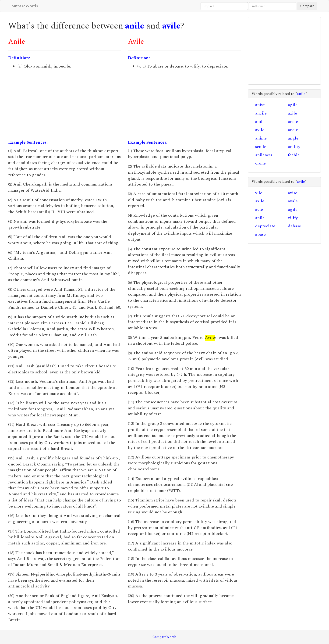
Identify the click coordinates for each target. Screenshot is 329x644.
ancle (293, 130)
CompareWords (23, 6)
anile (135, 26)
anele (293, 122)
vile (259, 193)
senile (261, 147)
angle (293, 138)
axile (292, 113)
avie (259, 209)
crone (260, 163)
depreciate (265, 226)
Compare (307, 6)
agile (293, 105)
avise (293, 193)
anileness (264, 155)
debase (294, 226)
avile (171, 26)
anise (260, 105)
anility (294, 147)
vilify (293, 218)
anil (259, 122)
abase (260, 234)
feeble (294, 155)
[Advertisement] (65, 104)
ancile (261, 113)
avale (293, 201)
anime (261, 138)
